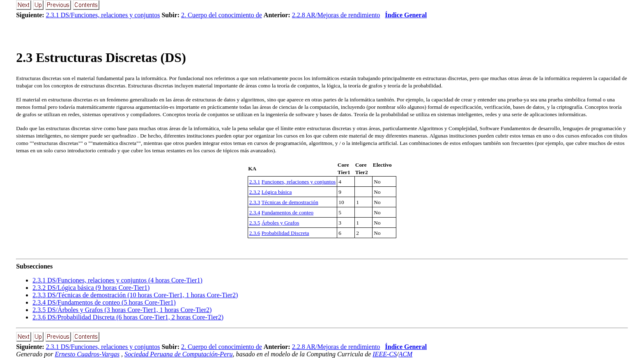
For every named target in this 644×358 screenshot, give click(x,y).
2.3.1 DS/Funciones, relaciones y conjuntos (103, 15)
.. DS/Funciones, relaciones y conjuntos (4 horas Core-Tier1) (117, 280)
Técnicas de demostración (290, 202)
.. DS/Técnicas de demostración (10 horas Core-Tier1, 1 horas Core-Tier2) (135, 295)
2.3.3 (255, 202)
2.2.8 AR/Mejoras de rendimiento (336, 15)
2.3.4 (255, 212)
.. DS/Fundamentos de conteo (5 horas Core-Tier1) (104, 302)
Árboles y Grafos (281, 223)
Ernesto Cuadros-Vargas (87, 354)
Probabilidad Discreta (285, 233)
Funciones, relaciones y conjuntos (299, 182)
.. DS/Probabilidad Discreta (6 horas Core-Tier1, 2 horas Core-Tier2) (128, 317)
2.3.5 (255, 223)
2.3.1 (255, 182)
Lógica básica (277, 192)
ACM (405, 354)
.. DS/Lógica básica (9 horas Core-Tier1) (91, 288)
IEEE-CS (385, 354)
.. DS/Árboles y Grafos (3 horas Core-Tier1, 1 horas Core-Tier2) (122, 310)
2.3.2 (255, 192)
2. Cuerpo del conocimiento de (222, 15)
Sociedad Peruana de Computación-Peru (179, 354)
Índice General (406, 15)
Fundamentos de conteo (288, 212)
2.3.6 (255, 233)
